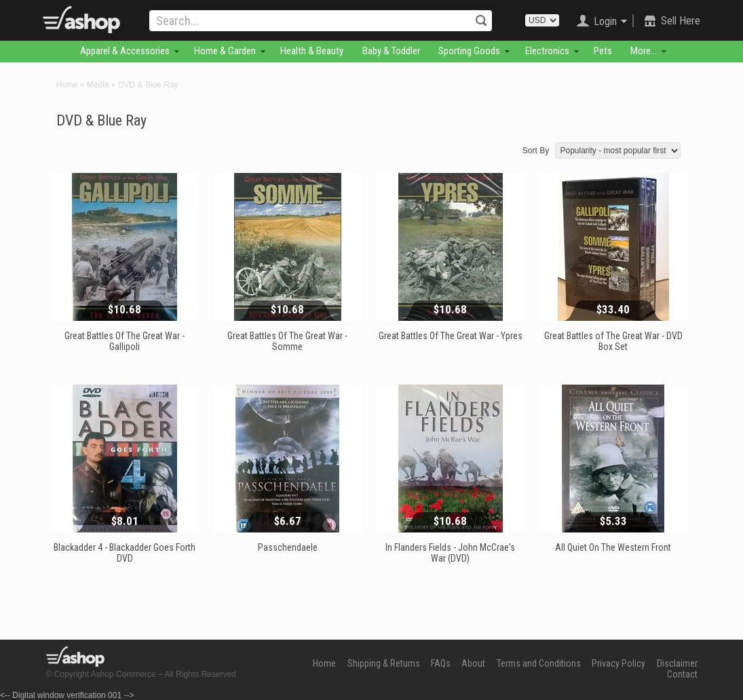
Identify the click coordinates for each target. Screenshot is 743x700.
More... (644, 51)
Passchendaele (288, 547)
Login (605, 21)
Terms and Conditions (539, 663)
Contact (682, 674)
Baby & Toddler (391, 51)
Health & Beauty (312, 51)
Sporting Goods (469, 51)
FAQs (441, 663)
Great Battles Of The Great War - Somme (287, 341)
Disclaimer (677, 663)
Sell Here (681, 21)
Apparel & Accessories (125, 51)
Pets (603, 51)
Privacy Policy (618, 663)
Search (481, 20)
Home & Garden (225, 51)
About (473, 663)
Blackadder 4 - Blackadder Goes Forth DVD (125, 553)
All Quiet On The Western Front (613, 547)
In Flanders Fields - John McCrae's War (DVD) (450, 553)
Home (67, 85)
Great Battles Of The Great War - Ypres (451, 336)
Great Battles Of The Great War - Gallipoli (125, 341)
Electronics (547, 51)
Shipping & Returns (384, 663)
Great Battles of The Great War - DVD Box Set (613, 341)
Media (98, 85)
